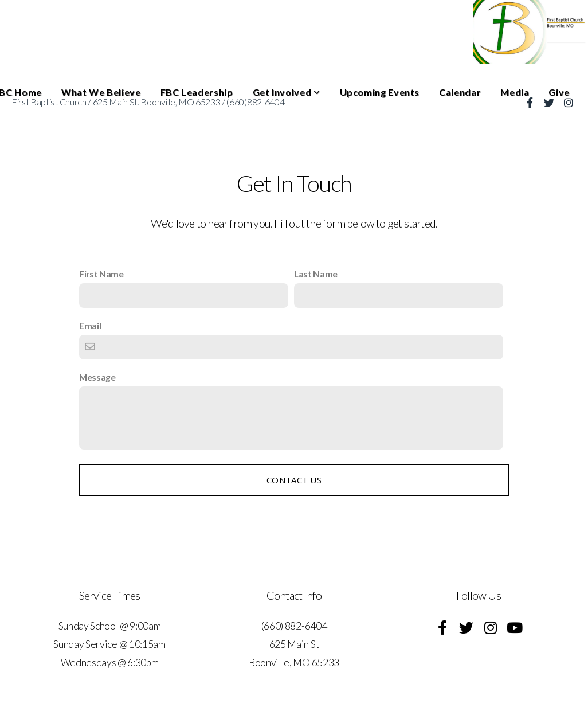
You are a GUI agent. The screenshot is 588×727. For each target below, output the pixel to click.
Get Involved (287, 92)
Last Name (316, 274)
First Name (101, 274)
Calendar (460, 92)
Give (559, 92)
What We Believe (101, 92)
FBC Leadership (197, 92)
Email (90, 325)
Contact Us (294, 480)
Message (97, 377)
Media (515, 92)
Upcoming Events (380, 92)
